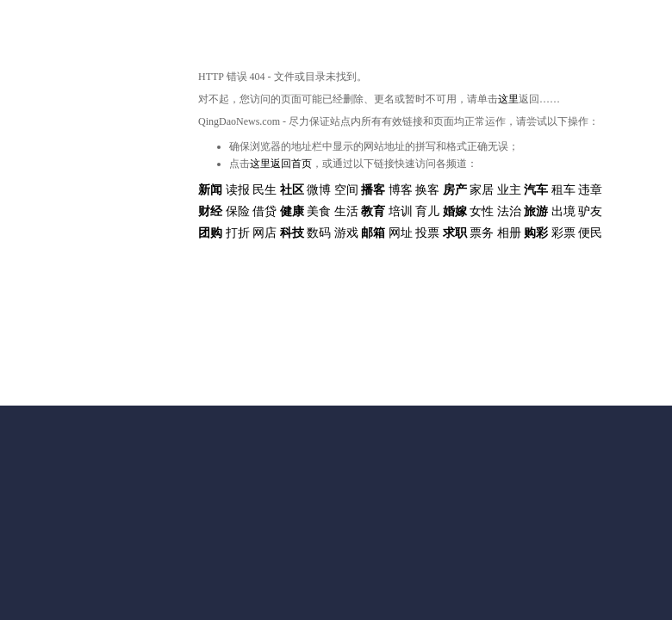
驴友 (590, 211)
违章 (590, 190)
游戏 (346, 233)
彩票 (563, 233)
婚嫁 (455, 211)
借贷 (264, 211)
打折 (238, 233)
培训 (401, 211)
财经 (210, 211)
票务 (482, 233)
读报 (238, 190)
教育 (373, 211)
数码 (319, 233)
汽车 (536, 190)
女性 (482, 211)
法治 (509, 211)
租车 (563, 190)
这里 (508, 99)
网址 (401, 233)
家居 (482, 190)
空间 (346, 190)
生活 (346, 211)
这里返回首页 (281, 164)
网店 (264, 233)
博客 (401, 190)
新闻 (210, 190)
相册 (509, 233)
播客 (373, 190)
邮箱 (373, 233)
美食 (319, 211)
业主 (509, 190)
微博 (319, 190)
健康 (292, 211)
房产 (455, 190)
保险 (238, 211)
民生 (264, 190)
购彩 (536, 233)
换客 (427, 190)
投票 (427, 233)
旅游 (536, 211)
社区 (292, 190)
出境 (563, 211)
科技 (292, 233)
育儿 (427, 211)
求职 (455, 233)
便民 (590, 233)
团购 (210, 233)
